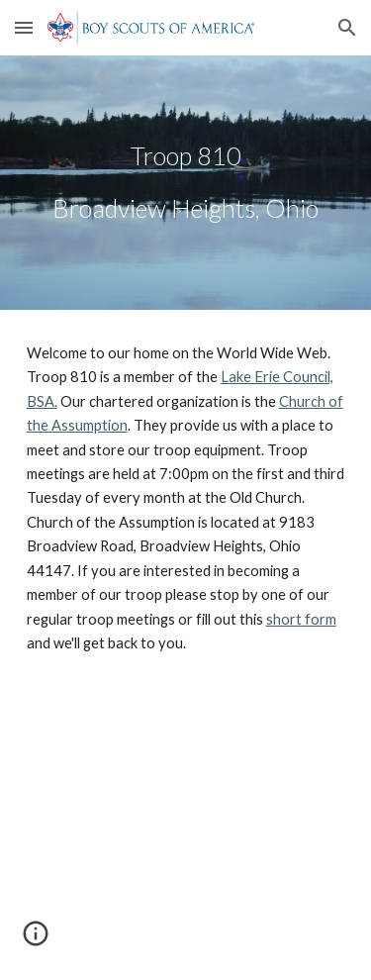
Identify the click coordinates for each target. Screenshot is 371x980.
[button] (24, 27)
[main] (186, 183)
